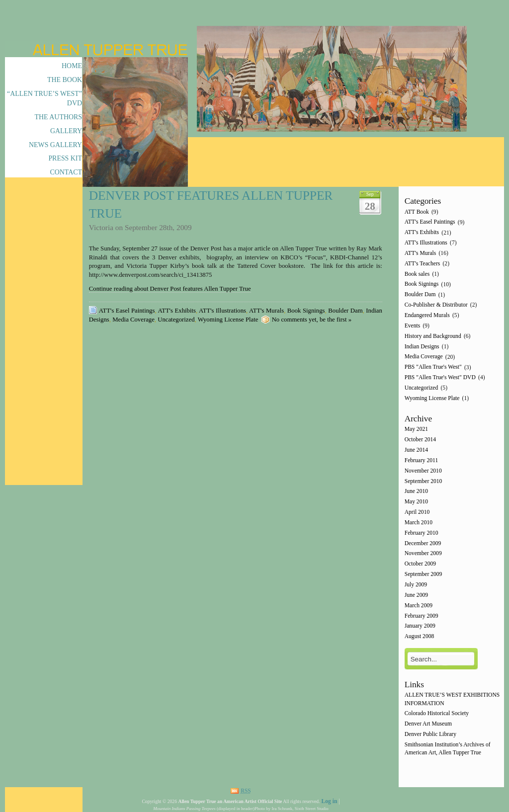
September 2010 (424, 481)
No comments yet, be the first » (312, 320)
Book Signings (306, 311)
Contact (66, 172)
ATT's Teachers (423, 264)
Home (72, 66)
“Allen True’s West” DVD (44, 98)
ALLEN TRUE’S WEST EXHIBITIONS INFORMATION (452, 699)
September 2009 (424, 574)
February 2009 (422, 616)
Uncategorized (176, 320)
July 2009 (416, 585)
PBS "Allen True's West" (433, 367)
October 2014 (420, 440)
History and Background (433, 336)
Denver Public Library (430, 734)
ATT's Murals (266, 311)
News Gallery (55, 145)
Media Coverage (133, 320)
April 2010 (417, 512)
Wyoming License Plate (228, 320)
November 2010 (423, 471)
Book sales (417, 274)
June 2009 (416, 595)
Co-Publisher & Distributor (436, 305)
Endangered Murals (427, 315)
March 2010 (419, 523)
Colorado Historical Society (437, 714)
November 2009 (423, 554)
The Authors (58, 117)
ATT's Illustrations (222, 311)
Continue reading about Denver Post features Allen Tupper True (170, 289)
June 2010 (416, 492)
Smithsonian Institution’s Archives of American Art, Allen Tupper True (448, 749)
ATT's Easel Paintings (127, 311)
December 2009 (423, 543)
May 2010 (416, 502)
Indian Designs (422, 347)
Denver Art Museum (428, 724)
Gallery (66, 131)
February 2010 (422, 533)
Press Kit (65, 158)
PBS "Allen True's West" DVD (440, 377)
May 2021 (416, 430)
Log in (329, 801)
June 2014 (416, 450)
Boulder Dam (345, 311)
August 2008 (420, 637)
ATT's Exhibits (177, 311)
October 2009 (420, 564)
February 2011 (422, 460)
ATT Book (417, 212)
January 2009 (420, 626)
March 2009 (419, 606)
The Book (65, 80)
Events (413, 326)
